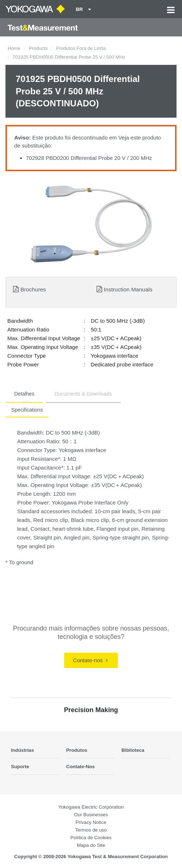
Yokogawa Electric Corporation (91, 807)
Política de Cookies (91, 838)
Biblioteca (133, 750)
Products (38, 48)
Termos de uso (91, 830)
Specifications (27, 410)
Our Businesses (91, 815)
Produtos (77, 750)
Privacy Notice (91, 822)
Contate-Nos (80, 767)
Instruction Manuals (128, 289)
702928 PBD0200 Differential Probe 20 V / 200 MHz (89, 158)
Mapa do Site (91, 845)
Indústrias (22, 750)
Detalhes (24, 394)
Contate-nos (90, 660)
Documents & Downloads (83, 394)
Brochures (33, 289)
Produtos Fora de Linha (81, 48)
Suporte (20, 767)
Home (14, 48)
